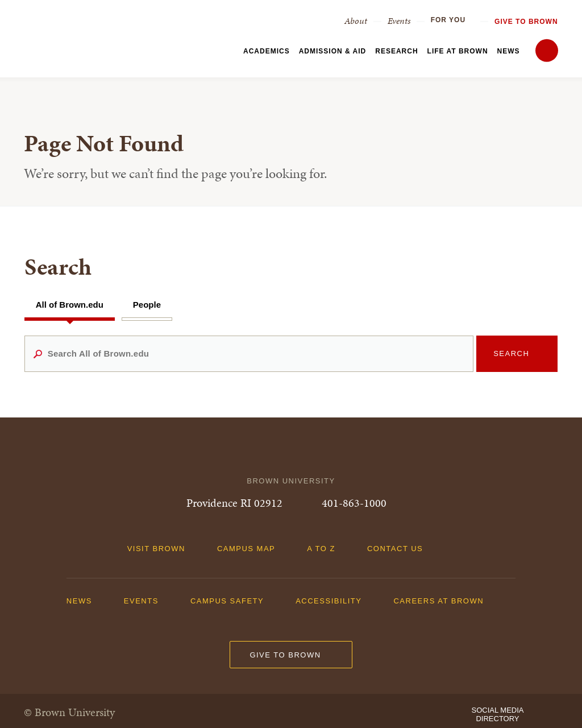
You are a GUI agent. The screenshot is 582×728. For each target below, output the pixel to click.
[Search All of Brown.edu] (249, 354)
